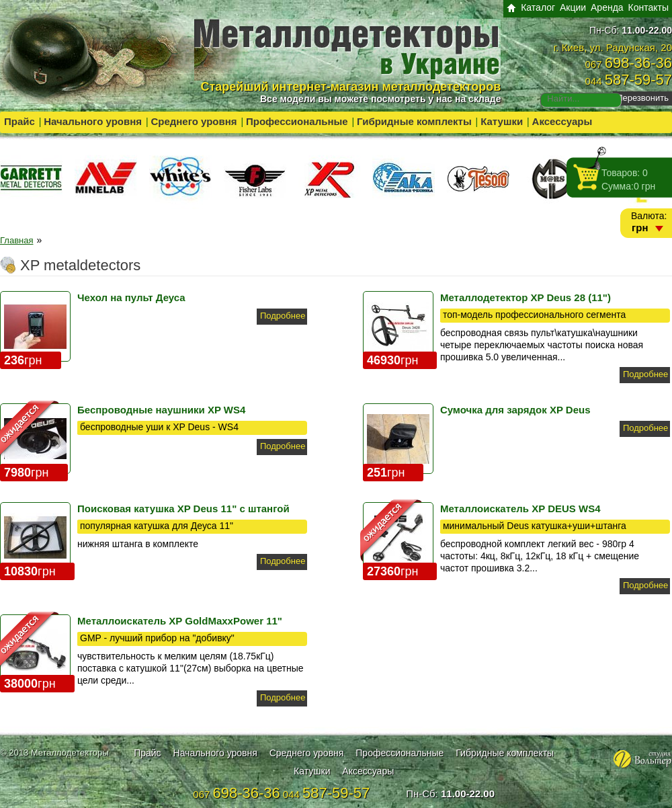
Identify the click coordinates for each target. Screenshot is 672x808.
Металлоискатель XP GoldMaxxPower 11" (180, 621)
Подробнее (283, 316)
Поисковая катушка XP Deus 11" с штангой (183, 509)
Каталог (538, 7)
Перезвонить (642, 98)
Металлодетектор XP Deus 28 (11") (526, 297)
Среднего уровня (194, 121)
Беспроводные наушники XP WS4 (161, 410)
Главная (16, 240)
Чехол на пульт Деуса (131, 297)
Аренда (607, 7)
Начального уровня (93, 121)
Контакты (648, 7)
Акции (573, 7)
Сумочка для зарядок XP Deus (515, 410)
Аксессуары (562, 121)
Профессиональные (297, 121)
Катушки (502, 121)
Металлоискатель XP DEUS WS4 (520, 509)
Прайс (19, 121)
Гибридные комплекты (414, 121)
